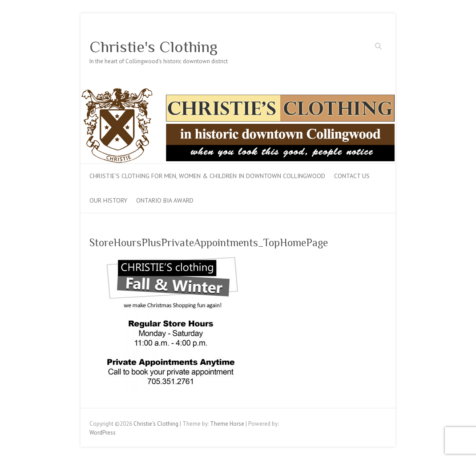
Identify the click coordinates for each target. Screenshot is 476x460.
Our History (108, 200)
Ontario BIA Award (165, 200)
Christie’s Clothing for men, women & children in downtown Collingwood (207, 176)
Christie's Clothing (153, 47)
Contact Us (352, 176)
